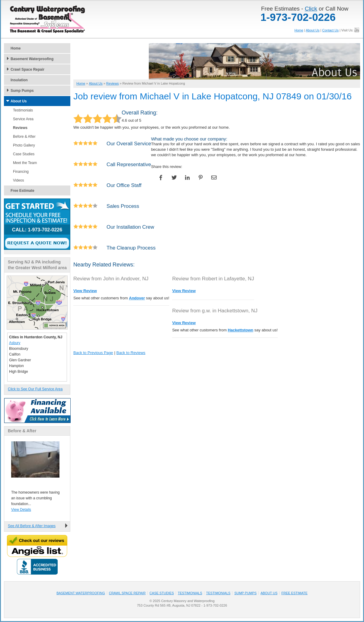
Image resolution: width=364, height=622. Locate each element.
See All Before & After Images (32, 526)
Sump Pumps (22, 91)
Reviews (20, 128)
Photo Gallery (24, 145)
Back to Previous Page (93, 353)
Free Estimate (22, 191)
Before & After (24, 137)
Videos (18, 180)
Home (299, 30)
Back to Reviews (131, 353)
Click (311, 9)
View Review (85, 291)
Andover (137, 298)
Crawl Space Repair (27, 69)
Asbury (15, 343)
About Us (313, 30)
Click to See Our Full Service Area (35, 389)
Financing (21, 172)
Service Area (23, 119)
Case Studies (24, 154)
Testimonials (23, 110)
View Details (21, 510)
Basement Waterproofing (32, 59)
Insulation (19, 80)
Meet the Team (25, 163)
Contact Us (330, 30)
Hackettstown (241, 330)
